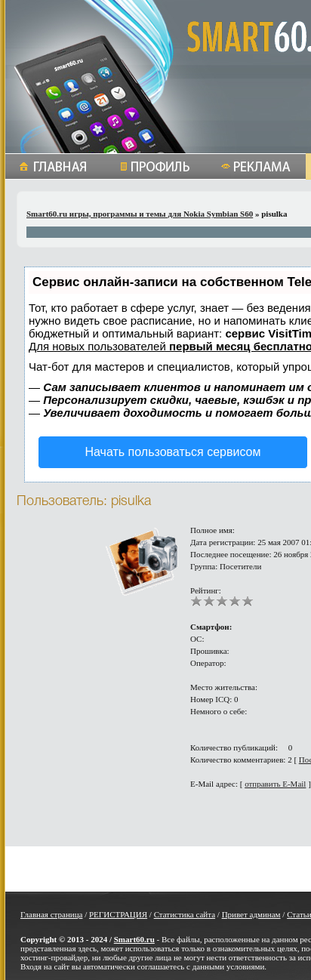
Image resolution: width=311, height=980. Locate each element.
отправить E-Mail (275, 784)
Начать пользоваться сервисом (173, 452)
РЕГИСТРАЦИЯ (118, 914)
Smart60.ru (134, 939)
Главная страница (51, 914)
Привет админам (251, 914)
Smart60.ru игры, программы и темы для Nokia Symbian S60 (140, 214)
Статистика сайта (185, 914)
